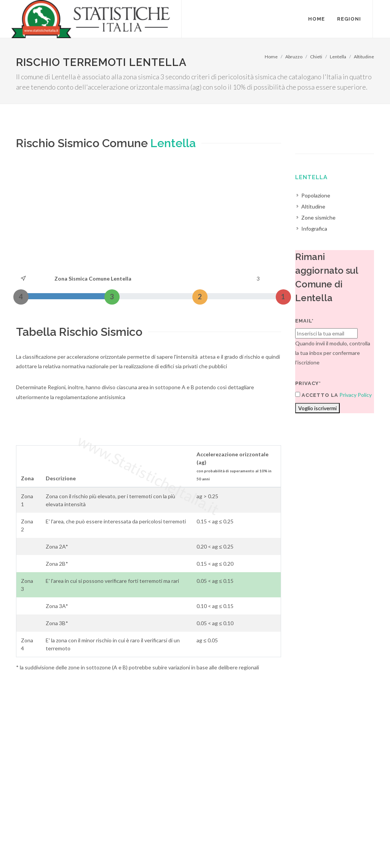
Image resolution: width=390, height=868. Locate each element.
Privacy (72, 848)
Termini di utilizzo (36, 848)
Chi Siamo (98, 848)
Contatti (339, 838)
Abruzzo (294, 57)
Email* (304, 321)
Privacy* (308, 383)
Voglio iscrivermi (317, 408)
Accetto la (317, 395)
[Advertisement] (149, 217)
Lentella (338, 57)
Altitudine (364, 57)
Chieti (316, 57)
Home (271, 57)
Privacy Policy (356, 395)
